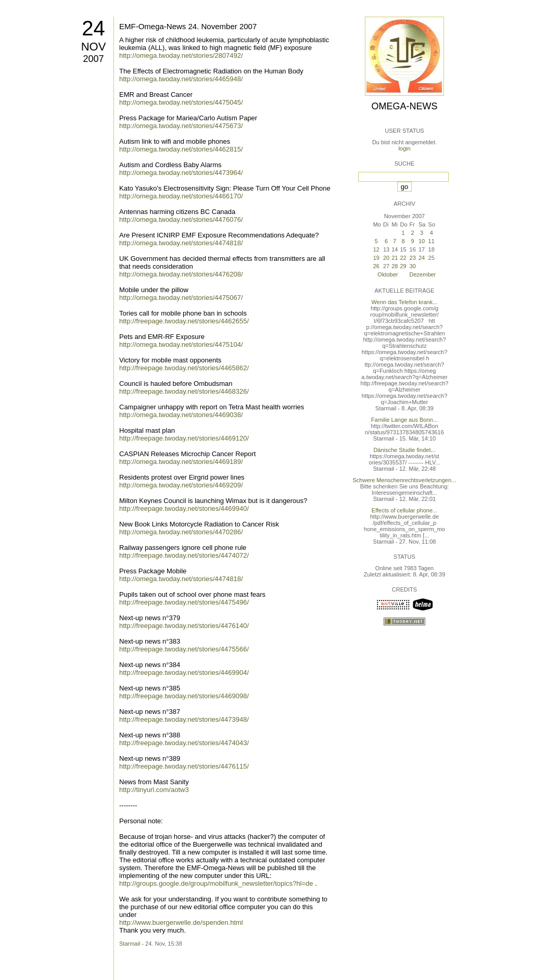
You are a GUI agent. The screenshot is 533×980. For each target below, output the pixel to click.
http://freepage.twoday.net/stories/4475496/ (184, 602)
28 (395, 266)
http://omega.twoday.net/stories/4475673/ (181, 126)
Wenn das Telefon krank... (405, 302)
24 (93, 28)
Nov (94, 47)
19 (376, 258)
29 (403, 266)
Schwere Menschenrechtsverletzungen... (405, 480)
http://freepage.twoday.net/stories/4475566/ (184, 649)
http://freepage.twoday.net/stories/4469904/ (184, 673)
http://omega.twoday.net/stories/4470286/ (181, 532)
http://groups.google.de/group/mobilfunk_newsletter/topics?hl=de (216, 883)
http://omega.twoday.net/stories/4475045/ (181, 102)
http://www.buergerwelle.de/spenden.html (181, 922)
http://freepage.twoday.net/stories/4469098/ (184, 696)
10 (422, 241)
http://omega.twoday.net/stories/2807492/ (181, 55)
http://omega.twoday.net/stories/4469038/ (181, 415)
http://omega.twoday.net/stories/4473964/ (181, 173)
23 (413, 258)
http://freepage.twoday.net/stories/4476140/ (184, 626)
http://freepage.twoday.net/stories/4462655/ (184, 321)
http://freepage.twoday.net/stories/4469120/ (184, 438)
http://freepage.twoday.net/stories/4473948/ (184, 719)
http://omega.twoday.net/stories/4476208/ (181, 274)
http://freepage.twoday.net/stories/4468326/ (184, 391)
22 (403, 258)
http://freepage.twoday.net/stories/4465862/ (184, 368)
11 (432, 241)
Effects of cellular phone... (404, 510)
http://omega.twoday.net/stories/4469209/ (181, 485)
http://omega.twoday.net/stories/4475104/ (181, 344)
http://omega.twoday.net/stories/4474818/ (181, 243)
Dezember (423, 274)
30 (413, 266)
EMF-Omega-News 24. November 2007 (188, 26)
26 (376, 266)
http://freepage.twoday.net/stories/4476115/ (184, 766)
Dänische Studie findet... (404, 450)
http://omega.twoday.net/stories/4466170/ (181, 196)
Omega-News (404, 106)
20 (386, 258)
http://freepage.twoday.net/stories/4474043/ (184, 743)
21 (395, 258)
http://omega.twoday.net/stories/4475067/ (181, 298)
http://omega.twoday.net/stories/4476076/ (181, 219)
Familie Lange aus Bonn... (404, 420)
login (404, 148)
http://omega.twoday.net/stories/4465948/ (181, 79)
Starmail (130, 944)
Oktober (388, 274)
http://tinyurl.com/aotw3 (154, 790)
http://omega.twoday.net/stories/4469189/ (181, 462)
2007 (93, 59)
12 (376, 249)
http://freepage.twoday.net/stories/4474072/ (184, 555)
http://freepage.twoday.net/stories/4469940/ (184, 508)
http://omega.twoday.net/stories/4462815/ (181, 149)
